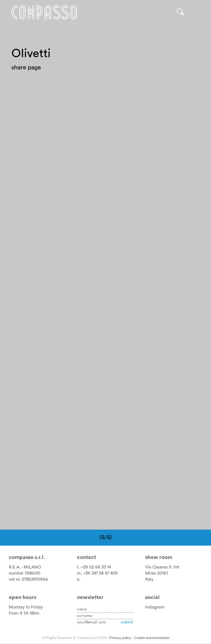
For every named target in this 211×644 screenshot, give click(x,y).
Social (152, 598)
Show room (159, 558)
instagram (155, 607)
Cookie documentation (152, 638)
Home (45, 12)
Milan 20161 (157, 573)
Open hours (22, 598)
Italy (149, 579)
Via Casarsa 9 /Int (162, 568)
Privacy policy (120, 638)
